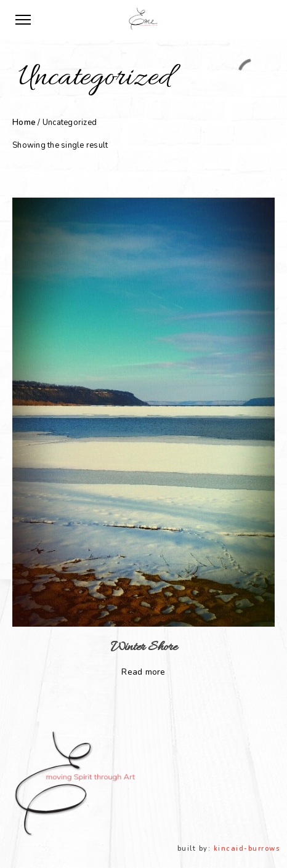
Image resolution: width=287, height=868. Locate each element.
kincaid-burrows (247, 849)
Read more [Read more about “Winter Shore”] (143, 672)
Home (24, 123)
